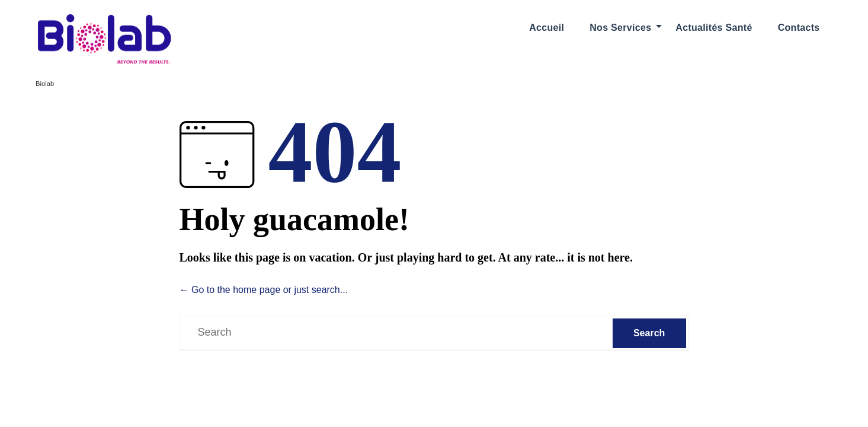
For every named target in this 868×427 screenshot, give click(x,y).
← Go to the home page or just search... (264, 290)
